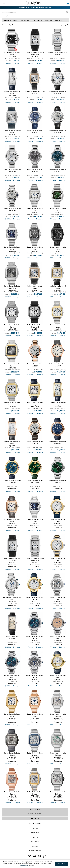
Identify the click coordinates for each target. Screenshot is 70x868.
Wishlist (8, 63)
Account (35, 828)
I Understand (61, 864)
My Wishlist (35, 833)
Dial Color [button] (49, 20)
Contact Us (35, 842)
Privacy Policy (24, 866)
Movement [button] (59, 20)
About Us (35, 837)
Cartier (5, 16)
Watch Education (35, 851)
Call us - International (35, 814)
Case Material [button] (25, 20)
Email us (35, 818)
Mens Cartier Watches (13, 16)
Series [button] (15, 20)
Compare (17, 63)
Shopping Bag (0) (35, 824)
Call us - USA (35, 810)
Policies (35, 846)
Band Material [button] (38, 20)
